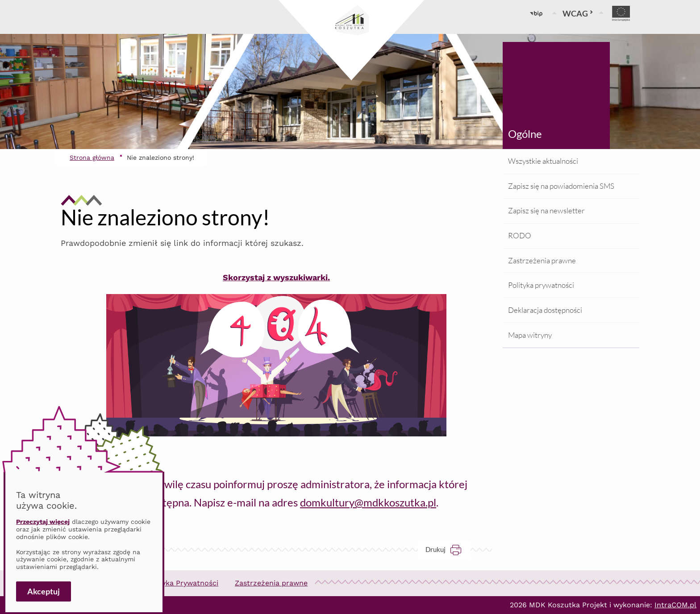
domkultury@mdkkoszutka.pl (368, 502)
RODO (520, 235)
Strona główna (92, 158)
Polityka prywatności (541, 285)
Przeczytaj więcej (43, 522)
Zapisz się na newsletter (546, 210)
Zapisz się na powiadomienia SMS (561, 186)
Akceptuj (44, 591)
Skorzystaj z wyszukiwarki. (276, 277)
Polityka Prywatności (182, 583)
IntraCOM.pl (675, 605)
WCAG (578, 13)
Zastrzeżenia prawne (542, 260)
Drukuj (448, 550)
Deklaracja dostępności (545, 310)
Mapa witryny (530, 335)
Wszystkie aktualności (543, 161)
